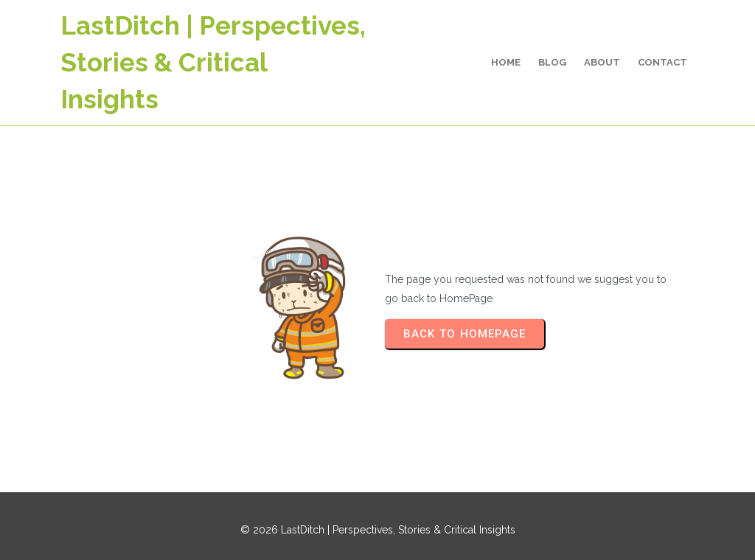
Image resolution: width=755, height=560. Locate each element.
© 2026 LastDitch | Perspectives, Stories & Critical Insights (378, 530)
